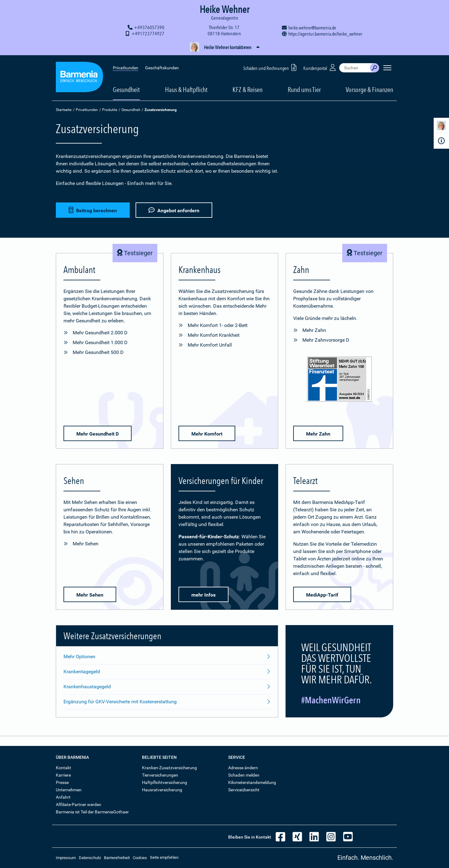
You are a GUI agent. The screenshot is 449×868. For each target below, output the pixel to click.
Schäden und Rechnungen (271, 67)
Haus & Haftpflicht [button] (186, 89)
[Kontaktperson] (441, 127)
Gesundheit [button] (126, 89)
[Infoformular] (441, 141)
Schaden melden (244, 775)
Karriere (63, 775)
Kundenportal (320, 67)
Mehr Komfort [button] (207, 434)
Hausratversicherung (162, 790)
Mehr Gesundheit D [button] (98, 434)
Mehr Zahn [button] (318, 434)
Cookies (140, 858)
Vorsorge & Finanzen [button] (369, 89)
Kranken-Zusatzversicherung (169, 768)
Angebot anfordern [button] (174, 210)
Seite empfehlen (164, 857)
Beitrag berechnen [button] (93, 210)
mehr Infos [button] (203, 595)
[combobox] (355, 67)
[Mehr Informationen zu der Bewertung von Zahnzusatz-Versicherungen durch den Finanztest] (340, 380)
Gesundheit (131, 110)
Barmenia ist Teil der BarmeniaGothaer (92, 812)
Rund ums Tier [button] (304, 89)
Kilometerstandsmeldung (252, 782)
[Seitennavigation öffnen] (387, 67)
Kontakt (63, 768)
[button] (224, 48)
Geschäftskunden (162, 67)
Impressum (66, 858)
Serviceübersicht (244, 790)
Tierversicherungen (160, 775)
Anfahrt (63, 797)
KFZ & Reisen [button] (248, 89)
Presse (62, 782)
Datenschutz (90, 858)
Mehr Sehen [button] (90, 595)
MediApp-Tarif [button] (322, 595)
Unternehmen (69, 790)
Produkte (110, 110)
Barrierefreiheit (117, 858)
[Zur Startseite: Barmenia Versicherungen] (79, 78)
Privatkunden (126, 67)
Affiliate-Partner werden (79, 805)
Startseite (64, 110)
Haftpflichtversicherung (165, 782)
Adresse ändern (243, 768)
